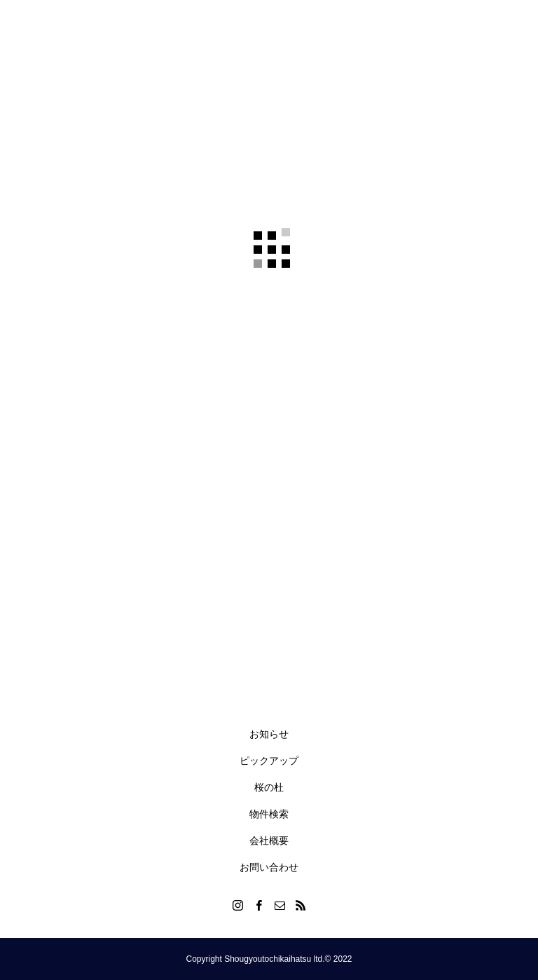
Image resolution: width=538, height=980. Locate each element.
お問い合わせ (269, 867)
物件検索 (269, 814)
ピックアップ (269, 761)
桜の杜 (269, 787)
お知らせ (269, 734)
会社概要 (269, 841)
